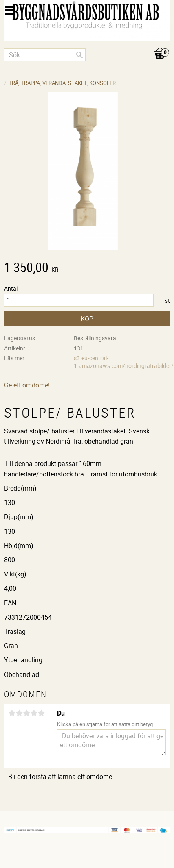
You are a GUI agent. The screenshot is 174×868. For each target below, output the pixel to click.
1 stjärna (12, 713)
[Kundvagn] (87, 45)
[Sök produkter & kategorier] (45, 55)
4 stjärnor (34, 713)
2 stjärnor (19, 713)
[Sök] (79, 55)
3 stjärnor (26, 713)
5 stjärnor (41, 713)
